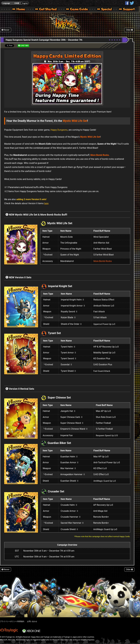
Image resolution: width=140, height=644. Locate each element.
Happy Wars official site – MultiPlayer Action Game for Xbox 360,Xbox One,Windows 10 (19, 10)
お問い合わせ (32, 621)
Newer (6, 30)
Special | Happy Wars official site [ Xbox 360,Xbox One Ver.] (103, 10)
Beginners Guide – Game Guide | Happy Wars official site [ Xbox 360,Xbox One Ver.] (79, 10)
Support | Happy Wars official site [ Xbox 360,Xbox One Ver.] (124, 10)
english (15, 3)
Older (129, 30)
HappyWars (127, 3)
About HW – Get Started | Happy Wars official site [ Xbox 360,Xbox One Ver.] (48, 10)
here (46, 203)
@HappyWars (132, 3)
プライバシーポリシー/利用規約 (12, 621)
